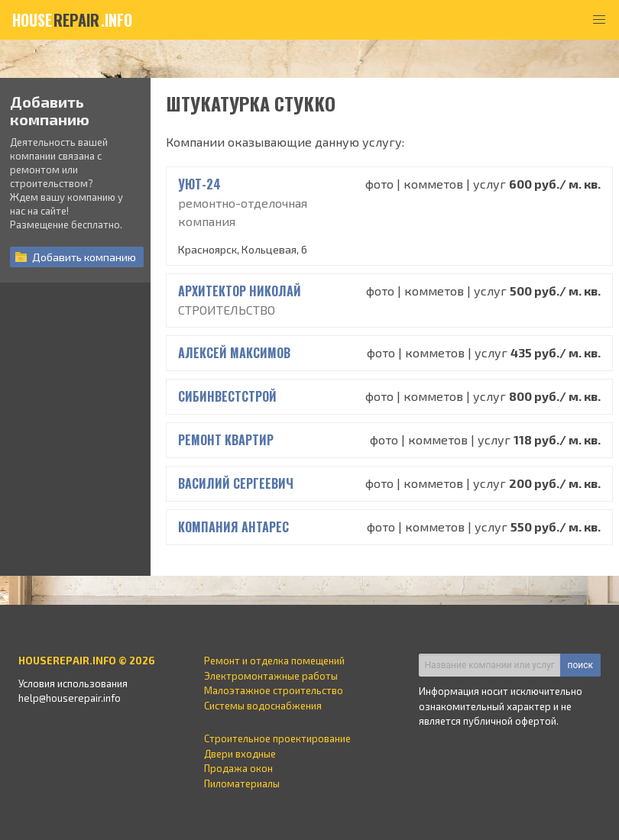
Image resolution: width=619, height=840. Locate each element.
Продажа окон (238, 768)
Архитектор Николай (240, 291)
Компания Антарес (233, 527)
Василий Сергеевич (236, 483)
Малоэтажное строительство (274, 690)
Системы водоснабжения (263, 706)
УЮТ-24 (199, 184)
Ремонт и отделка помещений (274, 661)
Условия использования (73, 683)
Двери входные (240, 754)
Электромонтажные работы (271, 676)
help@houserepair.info (70, 698)
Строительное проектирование (277, 738)
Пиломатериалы (242, 783)
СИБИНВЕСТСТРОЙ (227, 396)
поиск (580, 665)
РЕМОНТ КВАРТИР (226, 440)
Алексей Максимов (234, 353)
